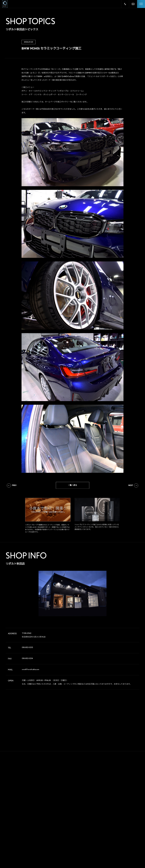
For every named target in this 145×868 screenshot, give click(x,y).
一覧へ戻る (72, 486)
